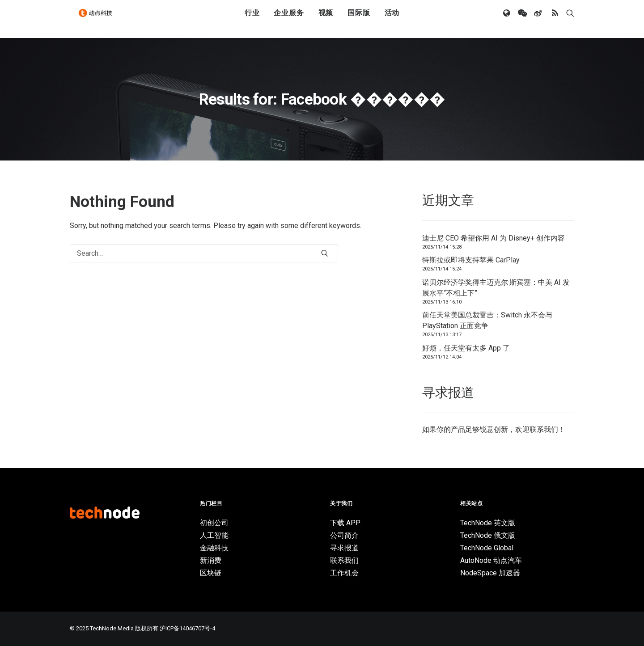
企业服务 (289, 19)
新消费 (211, 560)
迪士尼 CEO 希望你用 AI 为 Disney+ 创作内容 (494, 238)
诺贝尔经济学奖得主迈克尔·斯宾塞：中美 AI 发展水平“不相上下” (496, 288)
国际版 (359, 19)
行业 (252, 19)
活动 (392, 19)
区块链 (211, 573)
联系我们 (544, 429)
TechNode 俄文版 (488, 535)
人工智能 (214, 535)
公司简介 (344, 535)
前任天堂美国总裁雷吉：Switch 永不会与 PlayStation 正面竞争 (487, 320)
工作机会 (344, 573)
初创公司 (214, 523)
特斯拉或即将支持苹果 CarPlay (471, 260)
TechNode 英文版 (488, 523)
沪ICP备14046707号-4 (187, 628)
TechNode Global (487, 548)
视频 (326, 19)
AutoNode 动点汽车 (491, 560)
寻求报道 (344, 548)
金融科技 (214, 548)
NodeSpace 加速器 (490, 573)
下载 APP (345, 523)
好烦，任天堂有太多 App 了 (466, 348)
